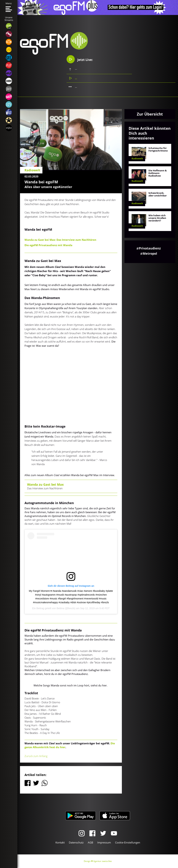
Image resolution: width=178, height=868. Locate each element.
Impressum (104, 842)
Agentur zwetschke (103, 861)
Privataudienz (150, 248)
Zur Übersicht (150, 114)
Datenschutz (76, 842)
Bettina (60, 608)
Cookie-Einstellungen (128, 842)
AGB (90, 842)
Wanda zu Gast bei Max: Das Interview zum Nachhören (60, 240)
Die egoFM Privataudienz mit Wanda (48, 245)
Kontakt (60, 842)
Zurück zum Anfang (36, 756)
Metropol (150, 253)
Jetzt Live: (80, 59)
